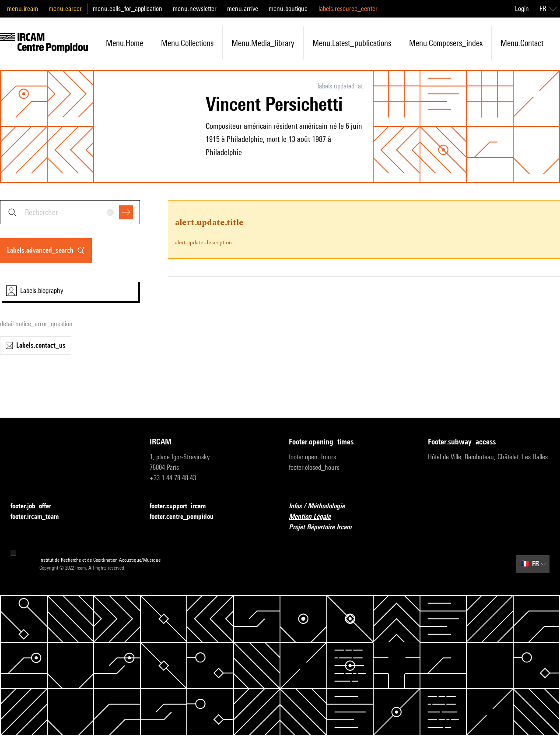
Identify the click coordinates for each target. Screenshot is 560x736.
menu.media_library (263, 43)
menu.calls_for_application (128, 9)
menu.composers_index (446, 43)
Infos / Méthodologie (322, 506)
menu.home (124, 43)
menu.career (65, 9)
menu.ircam (23, 9)
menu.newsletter (195, 9)
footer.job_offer (36, 506)
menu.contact (522, 43)
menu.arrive (243, 9)
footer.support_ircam (183, 506)
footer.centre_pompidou (187, 517)
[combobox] (70, 212)
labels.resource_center (348, 9)
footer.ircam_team (40, 517)
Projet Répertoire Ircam (325, 527)
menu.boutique (288, 9)
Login (522, 9)
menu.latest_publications (352, 43)
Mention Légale (315, 517)
